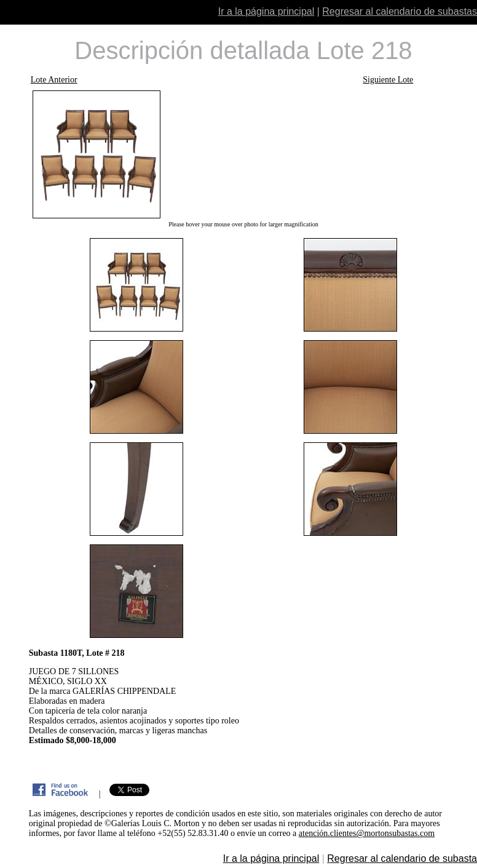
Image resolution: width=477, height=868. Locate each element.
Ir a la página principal (266, 11)
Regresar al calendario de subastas (400, 11)
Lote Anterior (54, 80)
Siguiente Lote (388, 80)
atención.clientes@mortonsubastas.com (367, 833)
